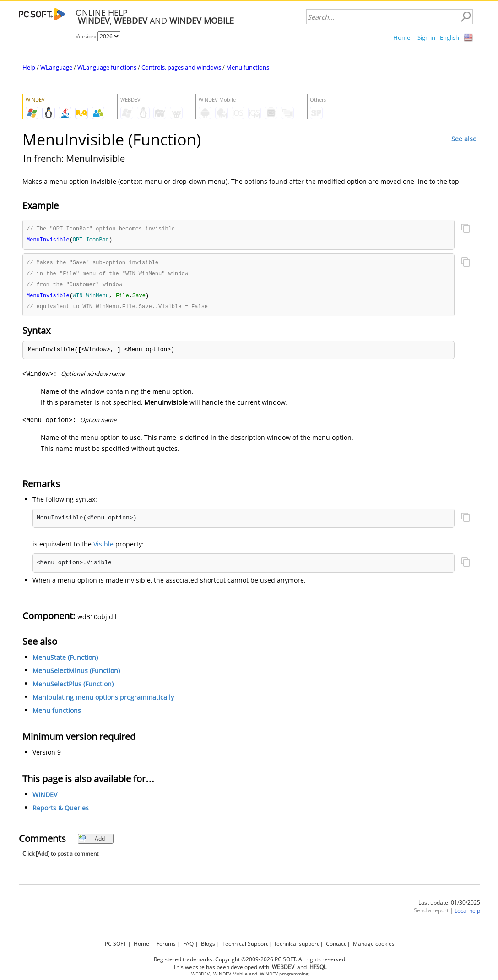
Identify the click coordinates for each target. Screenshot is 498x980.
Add (92, 842)
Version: (87, 36)
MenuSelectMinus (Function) (76, 674)
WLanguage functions (107, 67)
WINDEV (45, 798)
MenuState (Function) (65, 661)
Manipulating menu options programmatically (103, 700)
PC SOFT (116, 944)
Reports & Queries (61, 811)
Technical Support (245, 944)
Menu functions (248, 67)
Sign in (426, 37)
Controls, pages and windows (181, 67)
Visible (103, 547)
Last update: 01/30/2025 (449, 906)
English (449, 37)
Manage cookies (374, 944)
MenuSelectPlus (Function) (73, 687)
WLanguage (56, 67)
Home (402, 37)
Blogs (208, 944)
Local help (467, 914)
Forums (166, 944)
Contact (336, 944)
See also (464, 139)
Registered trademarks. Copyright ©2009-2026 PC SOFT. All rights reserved (249, 959)
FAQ (188, 944)
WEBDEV (200, 974)
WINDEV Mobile (230, 974)
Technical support (296, 944)
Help (29, 67)
